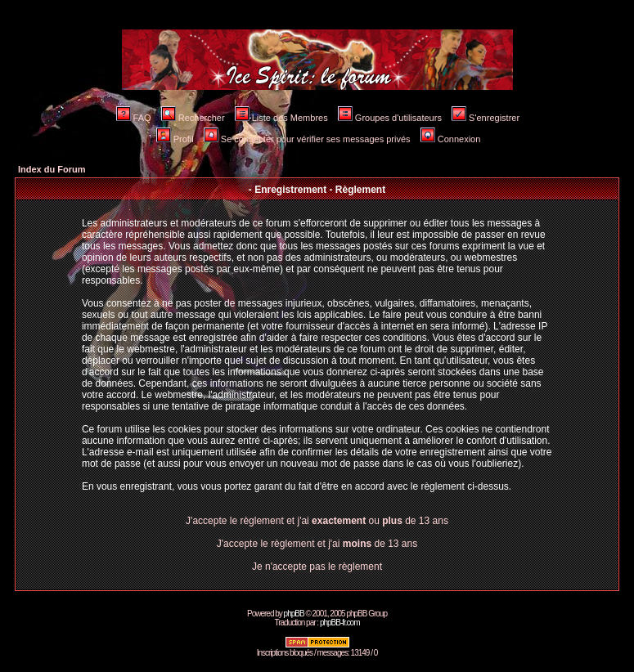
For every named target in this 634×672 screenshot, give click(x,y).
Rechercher (193, 118)
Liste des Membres (281, 118)
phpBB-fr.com (340, 623)
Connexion (451, 139)
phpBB (294, 614)
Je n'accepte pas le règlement (317, 567)
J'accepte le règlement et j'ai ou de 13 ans (317, 521)
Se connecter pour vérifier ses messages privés (307, 139)
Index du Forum (52, 169)
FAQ (134, 118)
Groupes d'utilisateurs (390, 118)
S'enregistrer (486, 118)
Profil (175, 139)
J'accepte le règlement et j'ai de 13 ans (317, 544)
